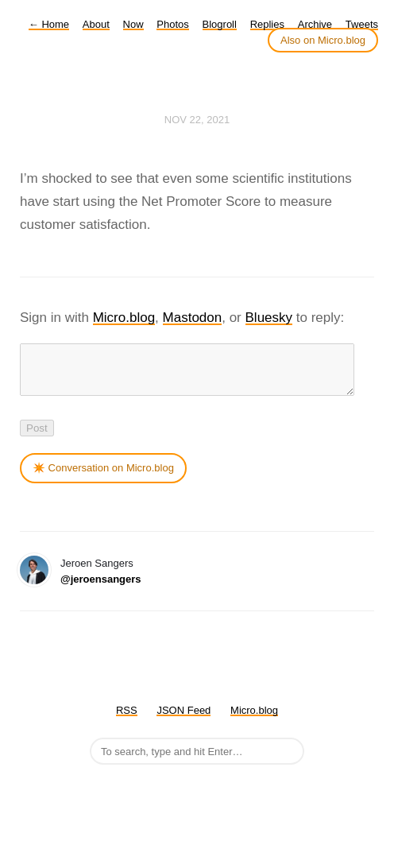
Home (49, 24)
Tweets (362, 24)
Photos (172, 24)
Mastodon (193, 318)
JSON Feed (183, 720)
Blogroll (220, 24)
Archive (315, 24)
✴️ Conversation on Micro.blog (103, 477)
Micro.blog (124, 318)
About (96, 24)
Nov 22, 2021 (197, 120)
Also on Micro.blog (323, 40)
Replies (267, 24)
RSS (127, 720)
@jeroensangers (101, 589)
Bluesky (269, 318)
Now (133, 24)
